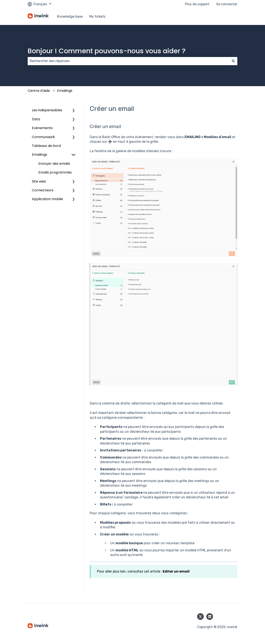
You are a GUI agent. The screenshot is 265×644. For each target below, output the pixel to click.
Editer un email (176, 571)
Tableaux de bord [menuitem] (46, 146)
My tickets (97, 16)
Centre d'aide (39, 91)
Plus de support (197, 4)
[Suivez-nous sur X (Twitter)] (200, 617)
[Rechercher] (233, 61)
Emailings (65, 91)
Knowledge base (70, 16)
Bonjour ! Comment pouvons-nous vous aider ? (107, 51)
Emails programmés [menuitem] (55, 172)
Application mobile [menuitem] (47, 199)
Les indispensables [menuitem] (47, 110)
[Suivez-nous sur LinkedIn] (210, 617)
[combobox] (129, 61)
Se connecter (227, 4)
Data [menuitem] (36, 119)
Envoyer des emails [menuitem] (54, 164)
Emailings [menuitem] (40, 155)
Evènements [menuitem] (42, 128)
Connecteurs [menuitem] (43, 190)
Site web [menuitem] (39, 181)
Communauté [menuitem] (43, 137)
